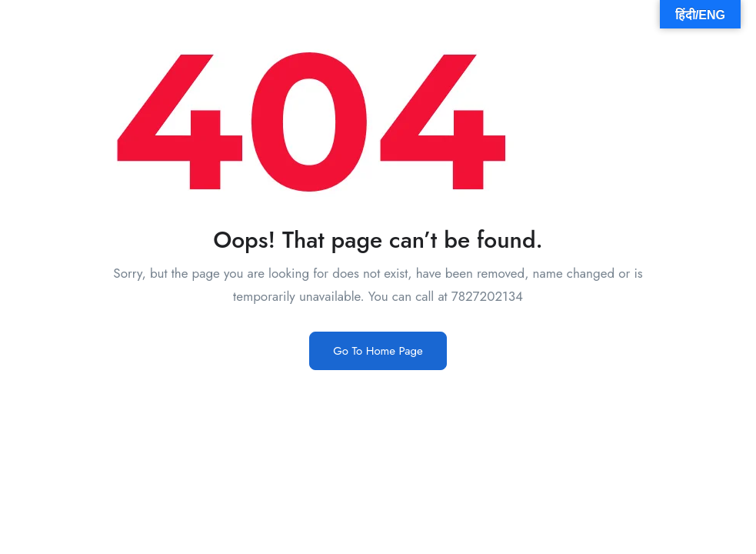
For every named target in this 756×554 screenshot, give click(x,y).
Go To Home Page (378, 351)
